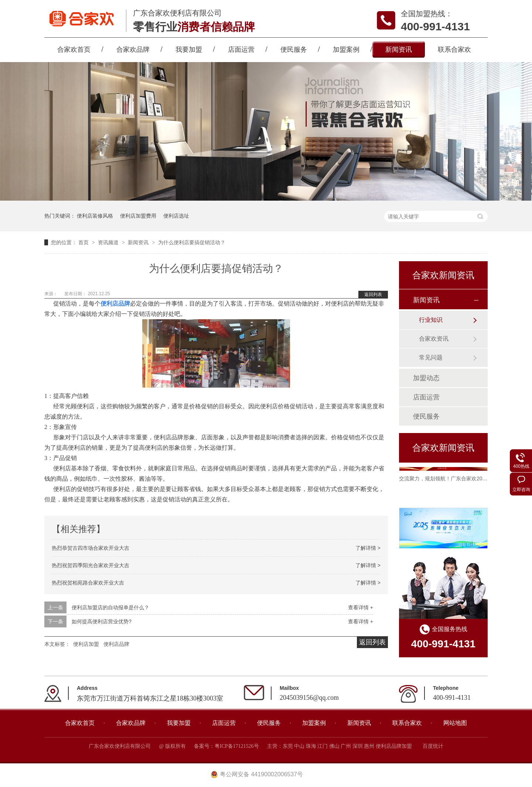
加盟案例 (346, 50)
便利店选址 (176, 216)
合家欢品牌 (133, 50)
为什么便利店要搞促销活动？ (192, 242)
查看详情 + (361, 607)
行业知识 (431, 320)
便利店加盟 (86, 644)
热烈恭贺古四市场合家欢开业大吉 (91, 548)
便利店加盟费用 (138, 216)
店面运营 (241, 50)
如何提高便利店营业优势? (102, 621)
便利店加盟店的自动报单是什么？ (110, 607)
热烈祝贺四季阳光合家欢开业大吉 (91, 565)
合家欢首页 (74, 50)
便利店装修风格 (95, 216)
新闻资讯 (399, 50)
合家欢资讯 (434, 339)
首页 (84, 242)
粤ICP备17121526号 (237, 746)
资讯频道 (109, 242)
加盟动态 (426, 378)
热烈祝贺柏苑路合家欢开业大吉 (88, 583)
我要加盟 (189, 50)
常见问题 (431, 357)
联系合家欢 (454, 50)
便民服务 (294, 50)
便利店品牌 (116, 644)
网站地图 (455, 723)
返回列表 (373, 294)
